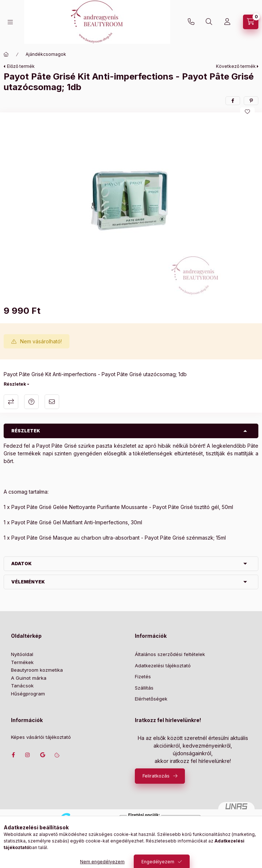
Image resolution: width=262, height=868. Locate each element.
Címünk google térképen (42, 755)
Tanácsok (22, 686)
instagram (28, 755)
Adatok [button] (22, 564)
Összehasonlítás (11, 402)
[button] (131, 207)
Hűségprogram (28, 694)
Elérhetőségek (151, 699)
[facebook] (233, 101)
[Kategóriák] (10, 22)
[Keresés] (209, 22)
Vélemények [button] (28, 582)
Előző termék (21, 66)
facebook (13, 755)
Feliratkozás (156, 776)
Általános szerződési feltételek (170, 654)
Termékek (22, 662)
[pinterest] (251, 101)
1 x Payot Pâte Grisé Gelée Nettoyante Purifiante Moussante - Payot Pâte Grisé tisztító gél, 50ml (118, 507)
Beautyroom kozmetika (37, 670)
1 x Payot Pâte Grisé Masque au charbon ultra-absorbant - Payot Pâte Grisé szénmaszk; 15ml (115, 538)
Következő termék (236, 66)
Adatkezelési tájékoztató (163, 666)
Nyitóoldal (22, 654)
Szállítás (144, 688)
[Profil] (227, 22)
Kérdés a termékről (31, 402)
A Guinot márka (29, 678)
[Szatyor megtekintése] (251, 22)
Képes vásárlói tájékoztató (41, 737)
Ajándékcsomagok (46, 54)
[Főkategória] (6, 54)
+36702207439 (191, 22)
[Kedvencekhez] (247, 112)
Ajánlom (52, 402)
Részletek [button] (26, 431)
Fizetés (143, 676)
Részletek (15, 384)
